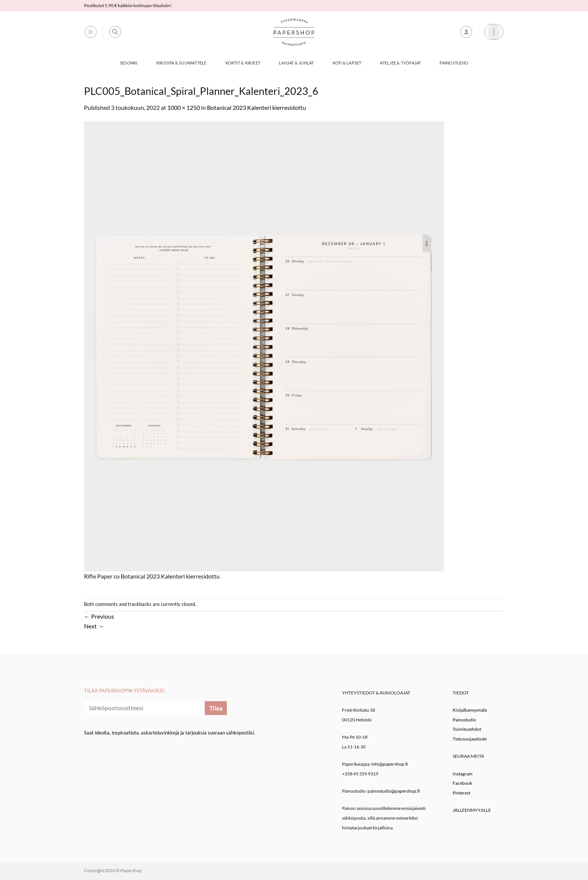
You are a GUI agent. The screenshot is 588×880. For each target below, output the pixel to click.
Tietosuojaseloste (470, 739)
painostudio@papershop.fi (394, 791)
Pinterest (461, 793)
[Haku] (115, 32)
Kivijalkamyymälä (470, 710)
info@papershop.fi (390, 764)
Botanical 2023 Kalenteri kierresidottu (256, 107)
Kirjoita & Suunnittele (181, 63)
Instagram (463, 774)
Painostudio (454, 63)
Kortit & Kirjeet (243, 63)
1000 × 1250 (184, 107)
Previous (99, 616)
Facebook (462, 783)
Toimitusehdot (467, 729)
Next (94, 626)
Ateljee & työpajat (400, 63)
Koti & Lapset (347, 63)
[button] (91, 32)
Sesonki (129, 63)
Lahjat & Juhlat (296, 63)
